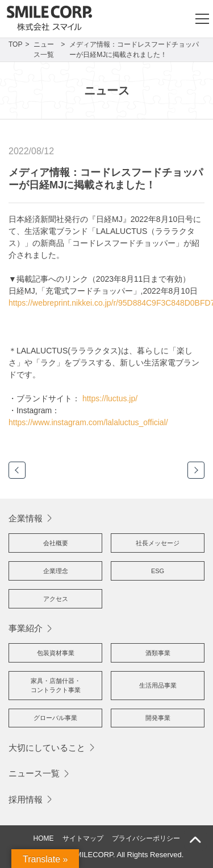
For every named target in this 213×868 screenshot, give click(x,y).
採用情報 (26, 799)
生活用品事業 (158, 685)
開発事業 (158, 718)
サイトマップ (83, 838)
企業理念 (56, 571)
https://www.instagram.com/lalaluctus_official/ (88, 422)
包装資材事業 (56, 653)
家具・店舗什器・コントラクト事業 (56, 686)
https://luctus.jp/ (110, 398)
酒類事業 (158, 653)
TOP (15, 44)
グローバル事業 (55, 718)
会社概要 (56, 543)
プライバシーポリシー (146, 838)
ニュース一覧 (34, 773)
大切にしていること (47, 748)
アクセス (56, 599)
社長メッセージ (158, 543)
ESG (158, 571)
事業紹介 (26, 628)
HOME (44, 838)
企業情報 (26, 518)
